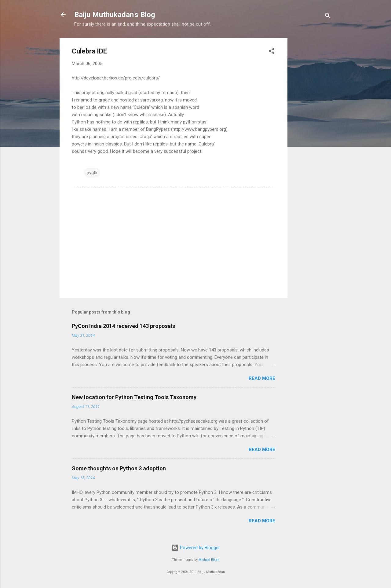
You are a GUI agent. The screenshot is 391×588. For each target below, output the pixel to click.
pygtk (92, 173)
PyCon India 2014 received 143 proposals (123, 326)
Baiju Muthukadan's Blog (115, 15)
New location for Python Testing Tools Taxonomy (134, 397)
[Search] (328, 17)
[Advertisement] (312, 130)
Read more (262, 378)
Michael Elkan (209, 560)
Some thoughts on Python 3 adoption (119, 468)
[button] (272, 52)
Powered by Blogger (196, 548)
